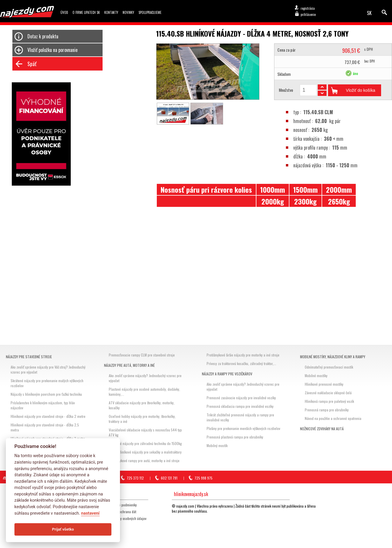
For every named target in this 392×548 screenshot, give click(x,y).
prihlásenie (308, 14)
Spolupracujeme (150, 12)
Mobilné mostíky (316, 376)
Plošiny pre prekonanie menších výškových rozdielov (243, 428)
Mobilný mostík (217, 445)
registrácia (308, 8)
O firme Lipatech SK (86, 12)
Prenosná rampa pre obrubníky (327, 410)
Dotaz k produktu (43, 36)
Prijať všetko (63, 529)
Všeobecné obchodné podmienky (113, 505)
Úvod (64, 12)
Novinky (128, 12)
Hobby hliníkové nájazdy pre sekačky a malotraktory (145, 452)
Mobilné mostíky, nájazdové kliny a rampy (333, 357)
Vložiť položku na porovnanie (52, 50)
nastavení (90, 513)
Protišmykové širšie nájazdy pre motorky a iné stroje (243, 355)
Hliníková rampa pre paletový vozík (329, 401)
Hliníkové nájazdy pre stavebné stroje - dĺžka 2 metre (48, 416)
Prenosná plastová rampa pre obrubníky (235, 437)
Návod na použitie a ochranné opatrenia (333, 418)
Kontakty (111, 12)
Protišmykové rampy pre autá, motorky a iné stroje (144, 461)
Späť (32, 64)
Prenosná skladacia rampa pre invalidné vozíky (240, 406)
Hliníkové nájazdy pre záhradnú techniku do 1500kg (145, 443)
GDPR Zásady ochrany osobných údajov (118, 518)
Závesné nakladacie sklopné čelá (328, 393)
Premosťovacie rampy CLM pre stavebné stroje (142, 355)
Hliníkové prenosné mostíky (324, 384)
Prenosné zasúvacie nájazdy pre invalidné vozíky (241, 398)
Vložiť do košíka (361, 90)
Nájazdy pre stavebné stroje (29, 357)
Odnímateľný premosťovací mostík (329, 367)
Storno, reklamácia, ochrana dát (113, 512)
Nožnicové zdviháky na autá (322, 429)
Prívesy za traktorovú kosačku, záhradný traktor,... (241, 363)
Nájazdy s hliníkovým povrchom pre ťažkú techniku (46, 394)
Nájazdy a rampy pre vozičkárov (227, 374)
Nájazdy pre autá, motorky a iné (129, 365)
